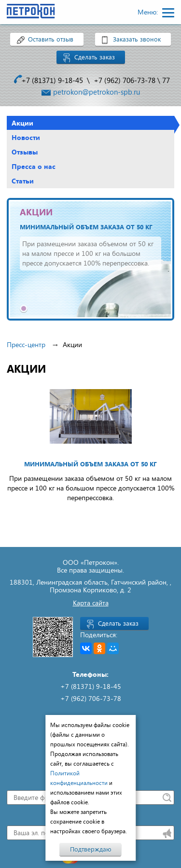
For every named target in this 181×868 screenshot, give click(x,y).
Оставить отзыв (51, 39)
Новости (26, 137)
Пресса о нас (34, 166)
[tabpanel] (90, 259)
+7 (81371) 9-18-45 (52, 80)
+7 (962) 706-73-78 (125, 80)
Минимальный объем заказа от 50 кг (86, 227)
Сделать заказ (95, 57)
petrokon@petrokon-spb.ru (97, 92)
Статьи (23, 181)
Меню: (149, 12)
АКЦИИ (36, 212)
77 (166, 80)
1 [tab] (24, 308)
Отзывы (25, 152)
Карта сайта (91, 603)
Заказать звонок (137, 39)
